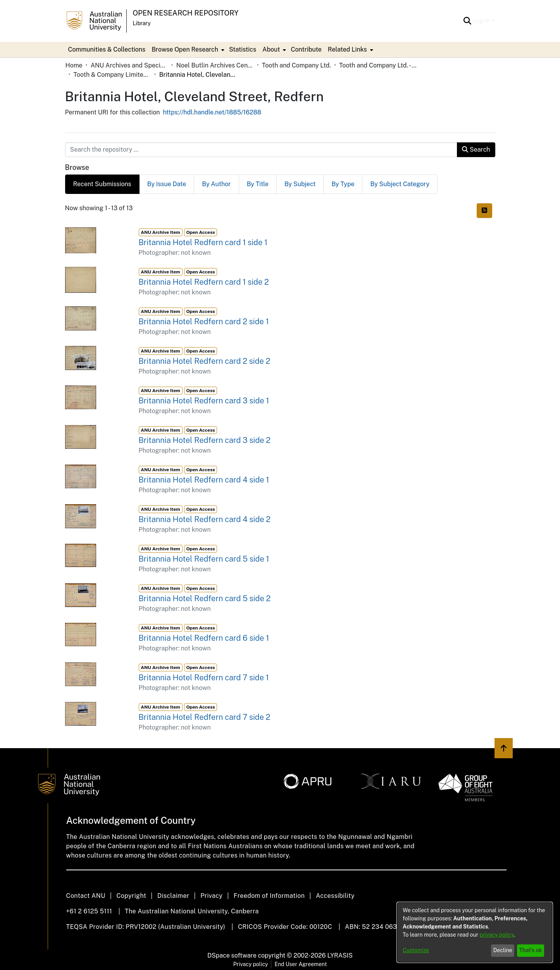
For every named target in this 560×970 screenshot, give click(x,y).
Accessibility (335, 896)
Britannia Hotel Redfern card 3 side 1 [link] (204, 401)
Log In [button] (482, 21)
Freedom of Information (269, 896)
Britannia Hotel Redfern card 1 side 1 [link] (203, 242)
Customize (416, 950)
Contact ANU (86, 896)
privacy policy (497, 935)
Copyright (131, 896)
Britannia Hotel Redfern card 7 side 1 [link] (204, 678)
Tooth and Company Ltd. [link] (296, 65)
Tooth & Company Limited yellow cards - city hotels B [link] (112, 75)
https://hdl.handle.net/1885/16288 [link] (212, 112)
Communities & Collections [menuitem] (107, 49)
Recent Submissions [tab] (102, 184)
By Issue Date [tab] (167, 184)
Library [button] (142, 23)
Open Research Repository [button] (186, 13)
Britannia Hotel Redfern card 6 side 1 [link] (204, 638)
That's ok (531, 950)
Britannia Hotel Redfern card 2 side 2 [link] (205, 361)
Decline (503, 950)
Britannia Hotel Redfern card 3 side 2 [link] (205, 440)
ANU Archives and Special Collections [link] (129, 65)
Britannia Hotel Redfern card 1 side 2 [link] (204, 282)
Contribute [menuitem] (306, 49)
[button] (467, 21)
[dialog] (475, 932)
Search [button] (476, 150)
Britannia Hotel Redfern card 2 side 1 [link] (204, 322)
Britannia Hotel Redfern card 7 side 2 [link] (205, 717)
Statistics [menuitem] (243, 49)
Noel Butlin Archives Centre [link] (215, 65)
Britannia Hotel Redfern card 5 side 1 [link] (204, 559)
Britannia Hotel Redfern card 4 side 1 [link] (204, 480)
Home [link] (74, 65)
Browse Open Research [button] (185, 49)
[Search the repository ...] (261, 150)
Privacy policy (251, 964)
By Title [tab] (258, 184)
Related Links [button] (347, 49)
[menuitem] (187, 50)
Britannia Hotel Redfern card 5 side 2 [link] (205, 598)
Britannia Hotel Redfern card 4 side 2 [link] (205, 519)
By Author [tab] (216, 184)
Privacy (211, 896)
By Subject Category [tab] (400, 184)
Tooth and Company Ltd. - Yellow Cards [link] (378, 65)
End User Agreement (301, 964)
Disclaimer (173, 896)
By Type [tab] (343, 184)
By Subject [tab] (300, 184)
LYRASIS (340, 955)
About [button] (271, 49)
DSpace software (232, 955)
